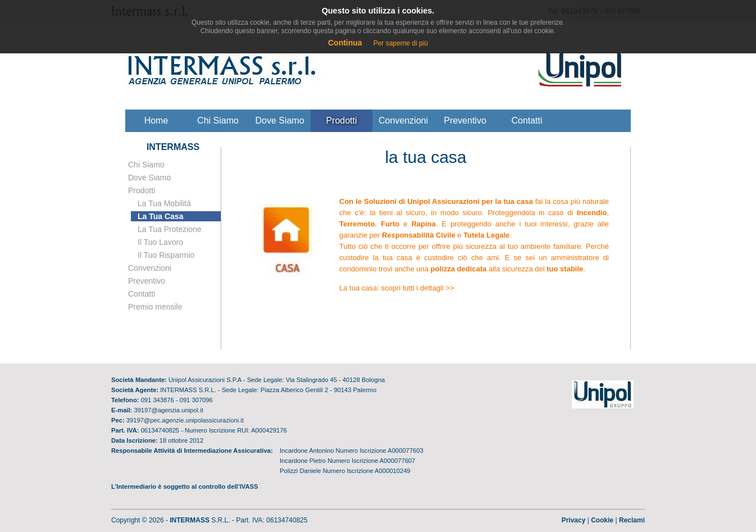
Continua (345, 43)
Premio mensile (155, 307)
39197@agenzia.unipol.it (168, 410)
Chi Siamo (146, 165)
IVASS (249, 486)
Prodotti (341, 121)
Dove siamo (279, 121)
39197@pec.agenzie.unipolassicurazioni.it (185, 420)
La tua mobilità (164, 203)
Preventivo (465, 121)
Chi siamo (218, 121)
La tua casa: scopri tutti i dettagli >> (397, 288)
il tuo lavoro (160, 242)
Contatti (527, 121)
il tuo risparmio (166, 255)
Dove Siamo (149, 178)
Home (156, 121)
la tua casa (160, 216)
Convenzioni (403, 121)
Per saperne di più (401, 43)
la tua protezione (170, 229)
